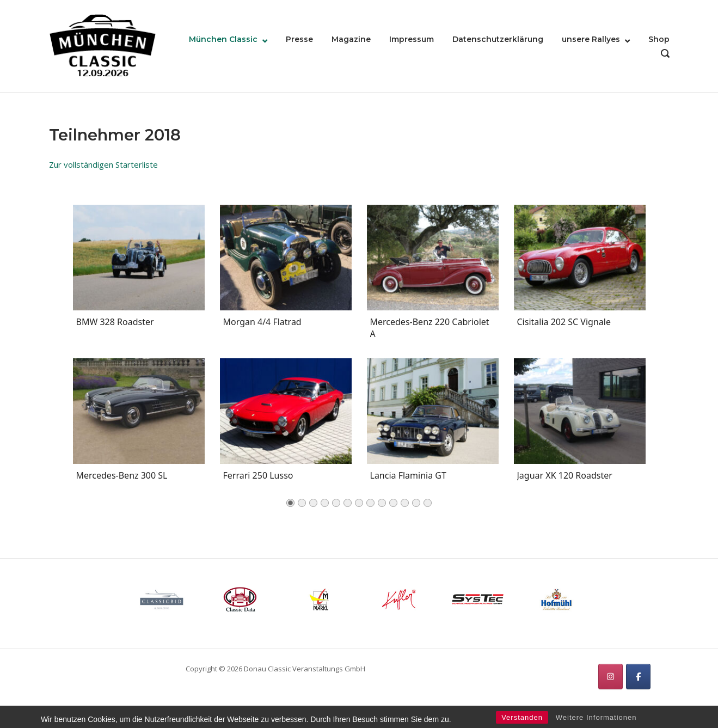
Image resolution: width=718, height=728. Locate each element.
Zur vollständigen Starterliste (103, 164)
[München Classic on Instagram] (610, 677)
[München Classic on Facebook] (638, 677)
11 (405, 506)
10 (393, 506)
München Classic (223, 39)
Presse (299, 39)
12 (416, 506)
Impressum (412, 39)
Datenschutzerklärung (498, 39)
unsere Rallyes (591, 39)
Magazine (351, 39)
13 (428, 506)
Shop (659, 39)
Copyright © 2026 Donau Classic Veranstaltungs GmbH (275, 669)
